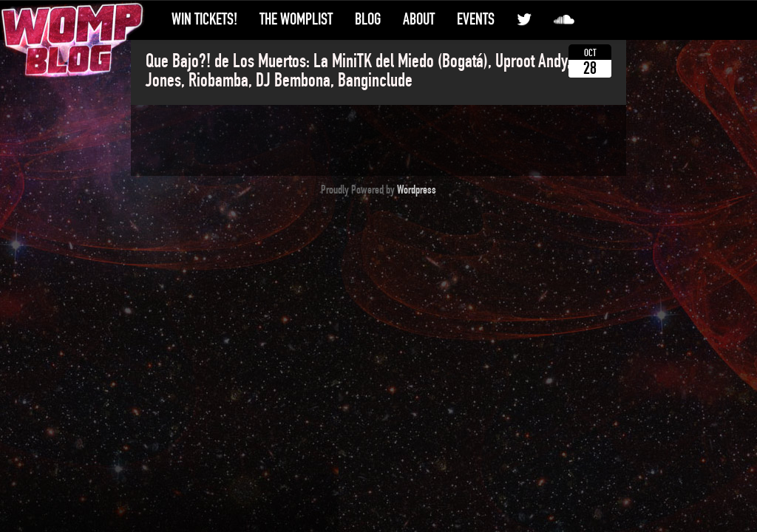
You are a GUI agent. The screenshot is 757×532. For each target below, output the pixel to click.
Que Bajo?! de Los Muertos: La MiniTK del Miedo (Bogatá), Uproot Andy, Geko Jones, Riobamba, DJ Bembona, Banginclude (375, 71)
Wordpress (417, 190)
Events (476, 19)
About (419, 19)
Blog (368, 19)
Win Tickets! (204, 19)
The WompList (296, 19)
